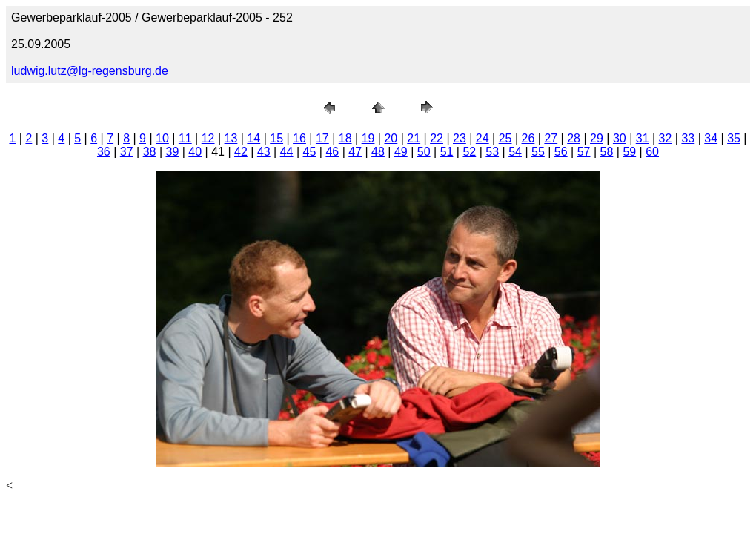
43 (264, 152)
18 (345, 138)
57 (584, 152)
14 (253, 138)
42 (241, 152)
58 (607, 152)
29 (597, 138)
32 (666, 138)
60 (652, 152)
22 (437, 138)
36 (104, 152)
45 (310, 152)
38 (150, 152)
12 (208, 138)
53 (492, 152)
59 (629, 152)
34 (711, 138)
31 (643, 138)
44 (287, 152)
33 (688, 138)
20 (391, 138)
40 (195, 152)
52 (469, 152)
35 (734, 138)
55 (538, 152)
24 (483, 138)
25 (505, 138)
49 (401, 152)
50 (424, 152)
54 (515, 152)
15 (276, 138)
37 (127, 152)
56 (561, 152)
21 (414, 138)
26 (528, 138)
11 (185, 138)
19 (368, 138)
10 (162, 138)
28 (574, 138)
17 (322, 138)
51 (447, 152)
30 (620, 138)
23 (460, 138)
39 (173, 152)
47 (355, 152)
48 (378, 152)
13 (231, 138)
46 (332, 152)
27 (551, 138)
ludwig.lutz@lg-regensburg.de (90, 71)
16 (299, 138)
